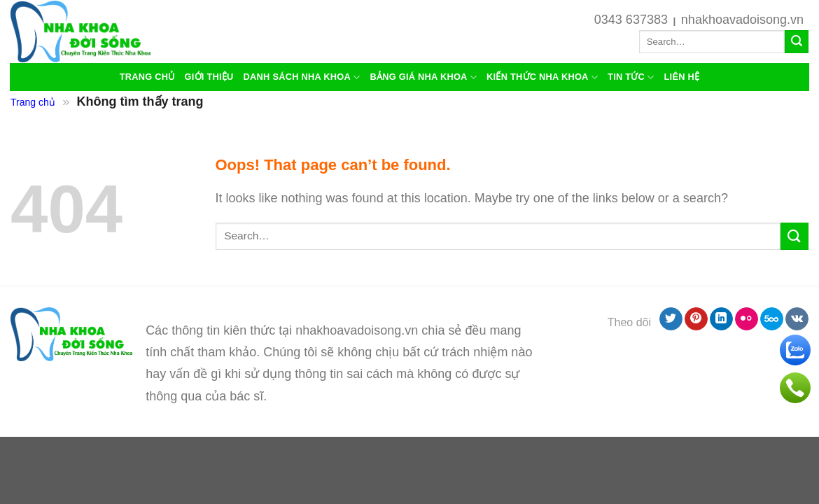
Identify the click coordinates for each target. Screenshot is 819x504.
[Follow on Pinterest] (696, 319)
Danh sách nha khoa (302, 77)
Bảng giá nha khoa (423, 77)
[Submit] (797, 42)
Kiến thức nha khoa (542, 77)
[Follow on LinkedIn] (721, 319)
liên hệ (682, 77)
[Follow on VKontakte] (797, 319)
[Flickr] (747, 319)
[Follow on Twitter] (671, 319)
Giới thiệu (209, 77)
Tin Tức (631, 77)
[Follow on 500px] (772, 319)
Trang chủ (147, 77)
